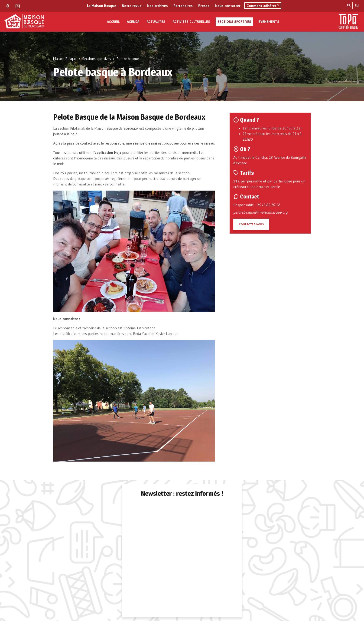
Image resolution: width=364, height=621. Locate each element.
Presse (204, 6)
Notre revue (132, 6)
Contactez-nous (251, 224)
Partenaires (183, 6)
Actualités (156, 22)
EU (357, 6)
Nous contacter (228, 6)
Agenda (133, 22)
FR (349, 6)
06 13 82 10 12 (268, 205)
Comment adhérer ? (263, 6)
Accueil (113, 22)
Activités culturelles (191, 22)
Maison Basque (65, 59)
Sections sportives (234, 22)
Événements (269, 22)
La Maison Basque (102, 6)
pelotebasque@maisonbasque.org (260, 212)
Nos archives (158, 6)
